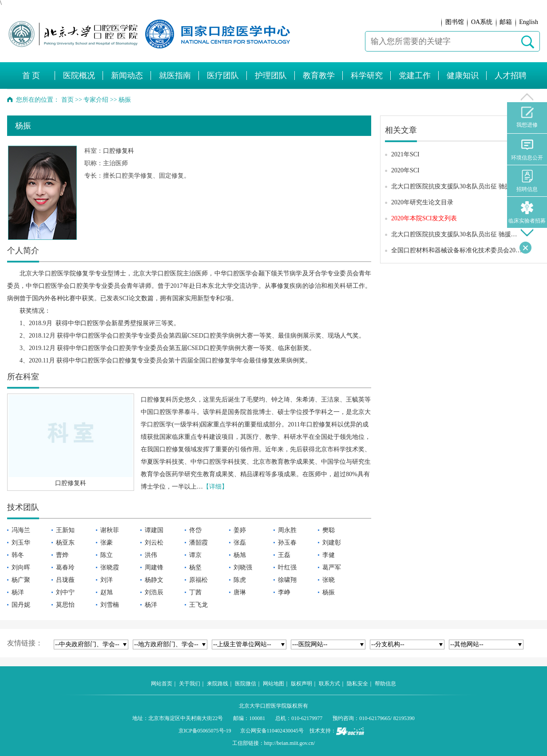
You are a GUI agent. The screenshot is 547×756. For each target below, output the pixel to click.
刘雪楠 (110, 605)
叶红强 (287, 567)
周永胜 (287, 530)
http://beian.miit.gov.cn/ (290, 743)
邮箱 (506, 22)
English (529, 22)
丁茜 (195, 592)
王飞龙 (198, 605)
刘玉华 (21, 543)
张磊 (240, 543)
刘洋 (107, 580)
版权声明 (301, 684)
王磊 (284, 555)
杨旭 (240, 555)
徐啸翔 (287, 580)
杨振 (329, 592)
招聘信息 (527, 181)
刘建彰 (332, 543)
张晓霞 (110, 567)
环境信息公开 (527, 149)
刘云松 (154, 543)
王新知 (65, 530)
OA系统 (482, 22)
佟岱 (195, 530)
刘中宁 (65, 592)
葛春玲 (65, 567)
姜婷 (240, 530)
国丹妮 (21, 605)
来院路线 (218, 684)
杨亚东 (65, 543)
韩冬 (18, 555)
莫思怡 (65, 605)
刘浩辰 (154, 592)
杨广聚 (21, 580)
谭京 (195, 555)
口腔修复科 (119, 151)
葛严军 (332, 567)
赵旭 (107, 592)
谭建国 (154, 530)
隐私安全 (357, 684)
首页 (67, 100)
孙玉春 (287, 543)
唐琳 (240, 592)
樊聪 (329, 530)
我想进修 (527, 117)
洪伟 (151, 555)
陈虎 (240, 580)
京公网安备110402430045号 (272, 731)
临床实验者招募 (527, 213)
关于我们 (190, 684)
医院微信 (246, 684)
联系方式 (329, 684)
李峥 (284, 592)
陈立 (107, 555)
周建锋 (154, 567)
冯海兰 (21, 530)
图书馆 (455, 22)
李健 (329, 555)
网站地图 (273, 684)
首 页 (31, 76)
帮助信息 (385, 684)
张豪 (107, 543)
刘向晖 (21, 567)
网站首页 (162, 684)
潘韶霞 (198, 543)
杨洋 (18, 592)
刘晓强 (243, 567)
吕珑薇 (65, 580)
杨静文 (154, 580)
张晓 (329, 580)
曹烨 (62, 555)
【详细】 (215, 487)
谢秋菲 (110, 530)
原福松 (198, 580)
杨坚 (195, 567)
